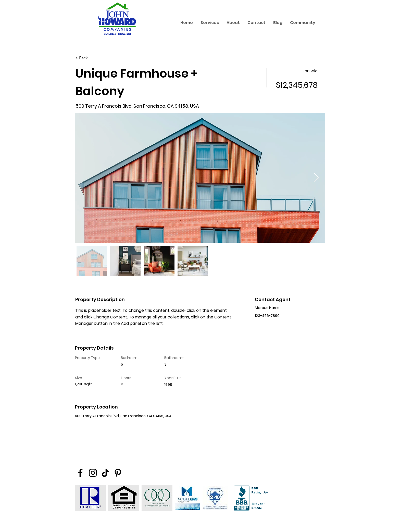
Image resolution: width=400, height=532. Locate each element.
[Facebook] (80, 473)
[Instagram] (93, 473)
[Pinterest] (118, 473)
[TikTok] (105, 473)
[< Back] (93, 58)
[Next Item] (316, 178)
